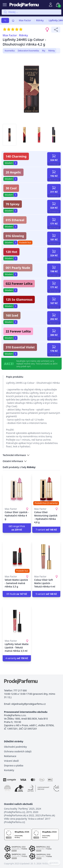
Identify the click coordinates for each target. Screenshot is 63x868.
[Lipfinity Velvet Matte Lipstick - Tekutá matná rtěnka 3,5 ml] (17, 621)
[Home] (13, 20)
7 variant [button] (46, 530)
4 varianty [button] (17, 658)
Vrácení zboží (11, 761)
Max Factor (25, 20)
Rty (44, 51)
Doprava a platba (14, 765)
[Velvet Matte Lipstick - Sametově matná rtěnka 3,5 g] (17, 557)
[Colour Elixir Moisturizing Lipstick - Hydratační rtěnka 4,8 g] (46, 489)
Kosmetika (10, 51)
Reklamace (10, 756)
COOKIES (54, 863)
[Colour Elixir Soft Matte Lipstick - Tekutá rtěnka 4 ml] (46, 557)
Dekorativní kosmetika (28, 51)
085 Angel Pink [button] (17, 528)
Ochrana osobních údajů (18, 751)
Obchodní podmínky (15, 747)
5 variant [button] (46, 594)
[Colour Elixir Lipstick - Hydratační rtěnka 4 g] (17, 489)
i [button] (16, 163)
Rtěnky (40, 20)
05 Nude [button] (17, 594)
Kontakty (9, 770)
